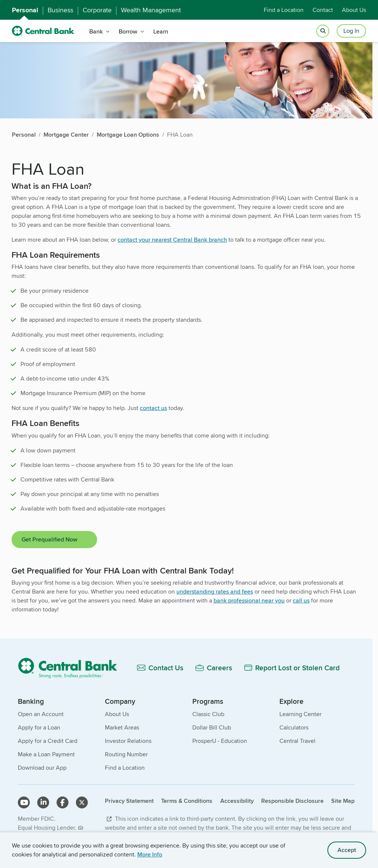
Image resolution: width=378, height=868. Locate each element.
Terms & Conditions (187, 801)
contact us (153, 408)
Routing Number (126, 754)
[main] (186, 395)
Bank (96, 31)
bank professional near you (249, 600)
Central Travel (297, 741)
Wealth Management (151, 10)
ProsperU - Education (220, 741)
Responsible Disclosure (292, 801)
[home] (43, 31)
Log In (351, 31)
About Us (354, 10)
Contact (323, 10)
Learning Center (300, 714)
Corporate (97, 10)
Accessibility (237, 801)
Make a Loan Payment (46, 754)
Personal (25, 10)
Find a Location (284, 10)
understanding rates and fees (215, 592)
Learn (161, 31)
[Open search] (323, 31)
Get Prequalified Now (49, 539)
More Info (150, 854)
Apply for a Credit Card (48, 741)
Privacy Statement (129, 801)
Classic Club (208, 714)
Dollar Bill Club (212, 727)
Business (60, 10)
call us (301, 600)
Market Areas (122, 727)
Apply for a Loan (39, 727)
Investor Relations (128, 741)
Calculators (294, 727)
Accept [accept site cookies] (347, 850)
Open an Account (41, 714)
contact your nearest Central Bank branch (172, 240)
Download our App (42, 768)
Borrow (128, 31)
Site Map (343, 801)
